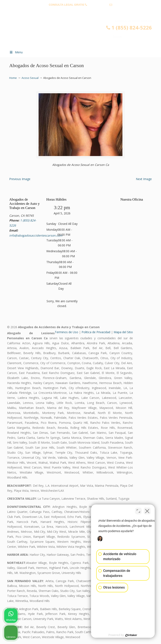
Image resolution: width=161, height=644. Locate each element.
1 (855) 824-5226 (98, 5)
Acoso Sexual (30, 78)
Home (13, 78)
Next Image (144, 179)
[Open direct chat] (138, 510)
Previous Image (20, 179)
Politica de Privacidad (96, 332)
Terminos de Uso (66, 332)
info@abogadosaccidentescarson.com (80, 11)
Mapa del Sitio (123, 332)
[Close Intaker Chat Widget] (147, 510)
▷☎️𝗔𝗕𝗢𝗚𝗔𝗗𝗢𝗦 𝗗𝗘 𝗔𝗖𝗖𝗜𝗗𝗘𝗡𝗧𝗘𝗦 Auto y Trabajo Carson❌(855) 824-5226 (85, 33)
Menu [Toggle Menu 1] (16, 52)
